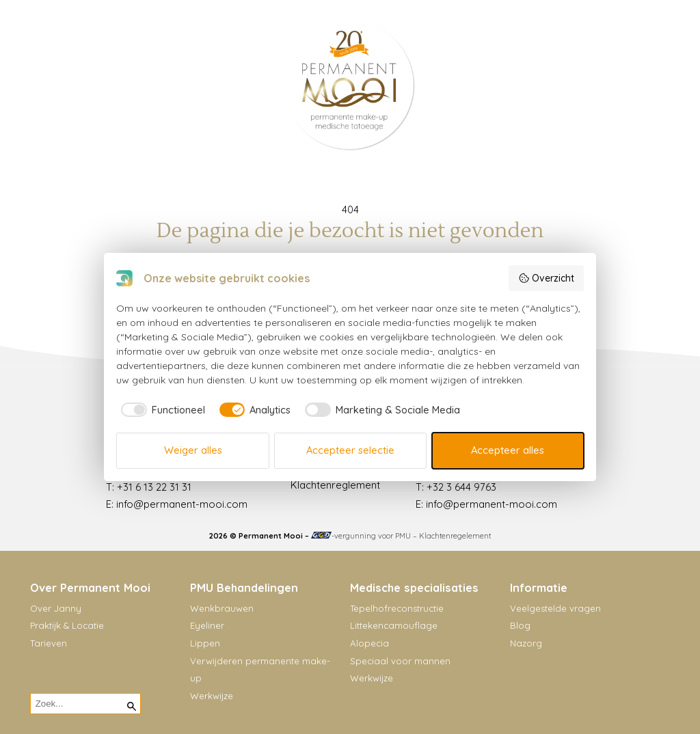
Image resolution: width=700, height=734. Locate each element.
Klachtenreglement (335, 485)
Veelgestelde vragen (555, 608)
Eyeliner (207, 625)
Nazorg (526, 643)
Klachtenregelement (455, 536)
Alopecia (369, 643)
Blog (520, 625)
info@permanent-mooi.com (182, 504)
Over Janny (56, 608)
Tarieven (49, 643)
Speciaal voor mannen (400, 661)
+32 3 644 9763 (461, 487)
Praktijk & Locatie (67, 625)
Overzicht (546, 278)
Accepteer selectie (350, 450)
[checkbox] (161, 410)
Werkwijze (212, 696)
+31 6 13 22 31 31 (154, 487)
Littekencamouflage (394, 625)
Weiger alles (193, 450)
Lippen (205, 643)
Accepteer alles (508, 450)
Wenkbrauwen (222, 608)
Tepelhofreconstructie (397, 608)
